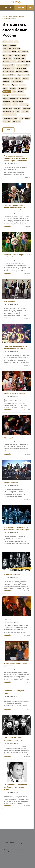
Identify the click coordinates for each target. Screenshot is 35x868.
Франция (6, 95)
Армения (26, 78)
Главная (5, 16)
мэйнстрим (7, 105)
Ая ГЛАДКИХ (7, 58)
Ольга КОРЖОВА (9, 72)
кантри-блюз (8, 108)
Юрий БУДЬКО (8, 78)
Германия (6, 85)
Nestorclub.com (11, 852)
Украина (21, 92)
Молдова (13, 88)
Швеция (14, 95)
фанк (21, 118)
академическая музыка (11, 98)
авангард (22, 95)
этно (17, 42)
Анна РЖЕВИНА (8, 55)
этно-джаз (16, 121)
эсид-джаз (7, 121)
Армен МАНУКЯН (21, 55)
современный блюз (10, 115)
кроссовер (26, 108)
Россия (6, 92)
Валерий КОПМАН (19, 58)
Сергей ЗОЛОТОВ (23, 75)
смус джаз (25, 111)
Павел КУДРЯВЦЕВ (22, 72)
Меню (20, 7)
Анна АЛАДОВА (23, 52)
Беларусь (6, 82)
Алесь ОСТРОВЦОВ (10, 45)
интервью (12, 16)
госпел (15, 105)
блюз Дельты (25, 98)
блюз (5, 42)
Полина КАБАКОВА (9, 75)
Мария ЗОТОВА (21, 68)
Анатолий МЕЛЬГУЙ (10, 52)
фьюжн (27, 118)
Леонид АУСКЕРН (9, 65)
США (14, 92)
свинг (18, 111)
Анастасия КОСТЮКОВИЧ (12, 48)
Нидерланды (22, 88)
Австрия (18, 78)
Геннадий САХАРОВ (10, 62)
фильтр (8, 130)
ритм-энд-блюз (9, 111)
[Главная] (17, 3)
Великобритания (17, 82)
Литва (5, 88)
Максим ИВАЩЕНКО (23, 65)
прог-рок (17, 108)
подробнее (8, 177)
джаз (11, 42)
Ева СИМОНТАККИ (24, 62)
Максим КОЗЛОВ (9, 68)
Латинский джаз (17, 102)
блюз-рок (7, 102)
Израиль (14, 85)
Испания (22, 85)
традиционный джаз (10, 118)
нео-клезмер (24, 105)
